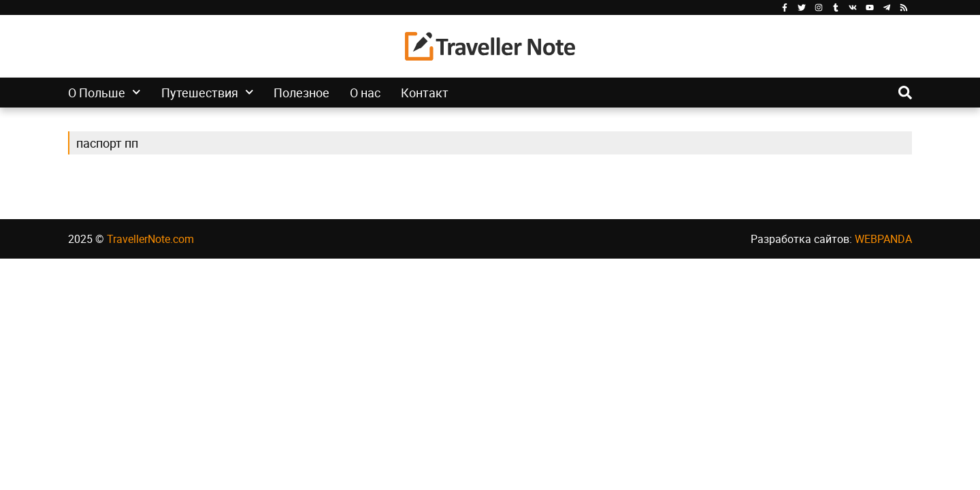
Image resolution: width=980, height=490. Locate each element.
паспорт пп (107, 143)
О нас (365, 93)
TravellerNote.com (150, 239)
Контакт (425, 93)
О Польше (104, 93)
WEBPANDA (883, 239)
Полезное (301, 93)
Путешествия (208, 93)
